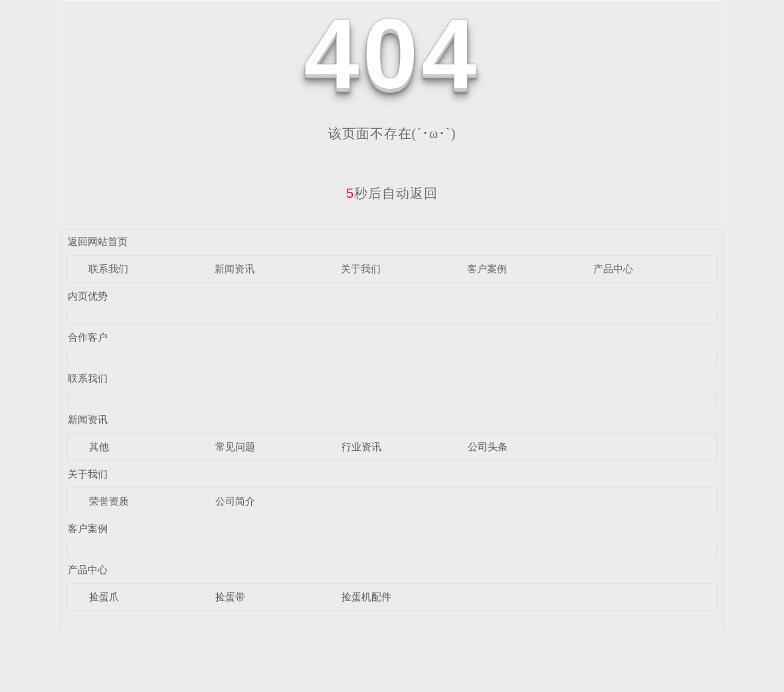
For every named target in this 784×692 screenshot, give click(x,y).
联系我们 (108, 269)
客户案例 (487, 269)
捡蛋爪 (104, 597)
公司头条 (488, 447)
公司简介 (235, 501)
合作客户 (88, 337)
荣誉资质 (109, 501)
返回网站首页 (98, 241)
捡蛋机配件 (366, 597)
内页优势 (88, 296)
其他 (99, 447)
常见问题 (235, 447)
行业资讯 (361, 447)
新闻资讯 (235, 269)
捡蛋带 (230, 597)
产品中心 (613, 269)
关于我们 (361, 269)
